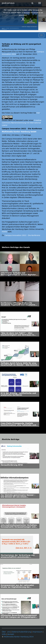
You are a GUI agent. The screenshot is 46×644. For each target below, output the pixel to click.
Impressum (37, 632)
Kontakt (11, 634)
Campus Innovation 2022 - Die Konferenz (22, 235)
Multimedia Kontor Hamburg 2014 (19, 637)
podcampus (8, 3)
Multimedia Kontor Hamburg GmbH (19, 132)
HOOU (4, 232)
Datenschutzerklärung (21, 632)
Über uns (6, 632)
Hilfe (4, 634)
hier (38, 113)
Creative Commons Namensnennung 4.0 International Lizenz (22, 123)
